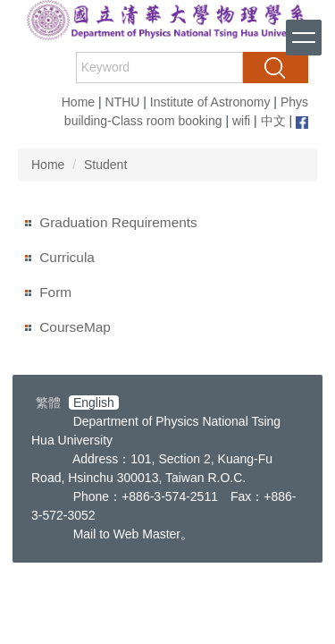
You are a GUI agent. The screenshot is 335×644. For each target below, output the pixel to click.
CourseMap (75, 327)
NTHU (123, 102)
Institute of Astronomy (210, 102)
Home (78, 102)
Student (105, 165)
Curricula (67, 257)
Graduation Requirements (118, 222)
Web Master (147, 534)
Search (275, 67)
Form (55, 292)
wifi (241, 121)
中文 (273, 121)
